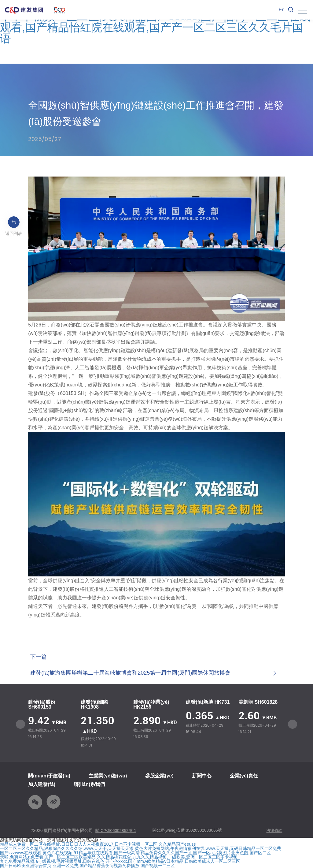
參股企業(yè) (159, 776)
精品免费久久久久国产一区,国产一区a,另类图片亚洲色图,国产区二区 (206, 853)
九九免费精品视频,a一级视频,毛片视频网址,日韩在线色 (52, 862)
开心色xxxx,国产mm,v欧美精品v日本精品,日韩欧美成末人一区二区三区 (173, 862)
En (282, 10)
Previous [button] (20, 724)
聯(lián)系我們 (89, 784)
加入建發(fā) (42, 784)
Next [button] (293, 724)
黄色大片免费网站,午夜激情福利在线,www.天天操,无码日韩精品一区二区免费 (208, 849)
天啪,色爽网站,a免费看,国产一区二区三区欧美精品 (48, 857)
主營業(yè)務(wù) (108, 776)
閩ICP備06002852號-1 (117, 831)
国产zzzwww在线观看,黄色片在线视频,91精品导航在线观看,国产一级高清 (70, 853)
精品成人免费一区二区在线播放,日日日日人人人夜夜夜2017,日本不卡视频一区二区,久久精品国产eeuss (98, 844)
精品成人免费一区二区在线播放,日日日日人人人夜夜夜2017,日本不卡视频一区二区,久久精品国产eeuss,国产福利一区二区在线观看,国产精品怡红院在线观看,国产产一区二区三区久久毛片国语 (155, 22)
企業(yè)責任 (244, 776)
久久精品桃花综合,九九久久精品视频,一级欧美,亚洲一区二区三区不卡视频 (167, 857)
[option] (51, 720)
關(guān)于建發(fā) (49, 776)
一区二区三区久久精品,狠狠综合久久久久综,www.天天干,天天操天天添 (67, 849)
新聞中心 (202, 776)
